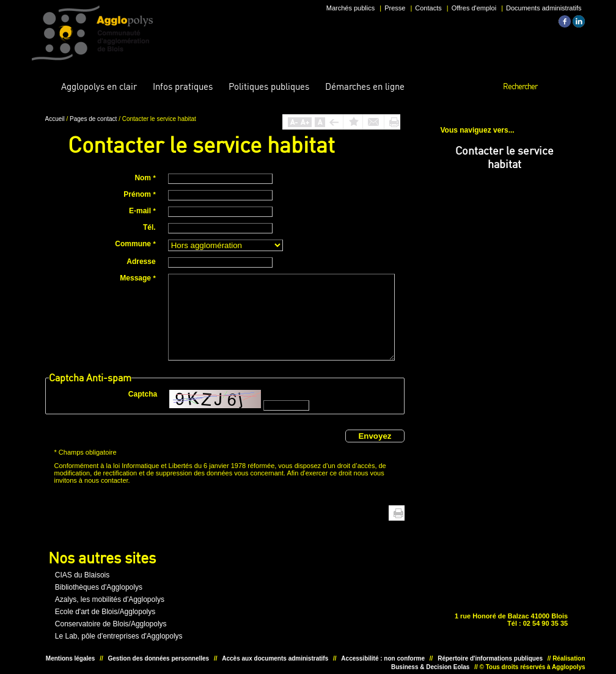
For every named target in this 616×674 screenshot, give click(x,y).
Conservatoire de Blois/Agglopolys (111, 624)
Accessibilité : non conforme (383, 658)
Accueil (44, 87)
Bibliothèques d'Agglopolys (99, 587)
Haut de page (380, 513)
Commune (135, 244)
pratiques (183, 86)
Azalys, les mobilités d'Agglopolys (110, 599)
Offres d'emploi (474, 8)
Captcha (143, 394)
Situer (304, 604)
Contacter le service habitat (504, 157)
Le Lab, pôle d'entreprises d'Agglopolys (119, 636)
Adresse (141, 262)
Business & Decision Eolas (430, 667)
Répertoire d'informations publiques (490, 658)
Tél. (149, 227)
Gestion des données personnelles (159, 658)
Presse (395, 8)
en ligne (365, 86)
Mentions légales (71, 658)
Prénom (139, 194)
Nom (145, 178)
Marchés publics (350, 8)
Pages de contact (94, 119)
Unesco (266, 604)
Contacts (428, 8)
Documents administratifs (544, 8)
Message (137, 278)
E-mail (142, 211)
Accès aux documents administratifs (275, 658)
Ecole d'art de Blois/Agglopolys (105, 612)
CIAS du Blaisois (82, 575)
